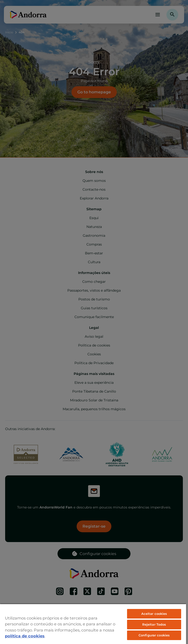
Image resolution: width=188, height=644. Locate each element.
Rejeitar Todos (154, 624)
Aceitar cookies (154, 614)
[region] (93, 624)
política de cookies (25, 636)
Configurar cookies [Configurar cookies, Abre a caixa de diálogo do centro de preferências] (154, 635)
